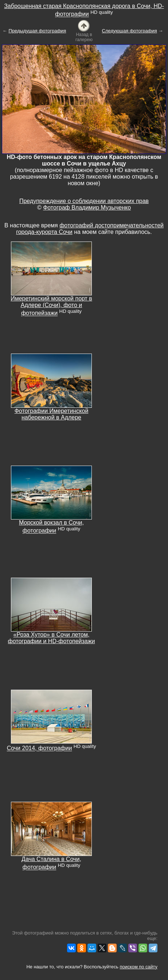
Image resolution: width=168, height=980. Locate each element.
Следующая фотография (130, 31)
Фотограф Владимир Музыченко (87, 208)
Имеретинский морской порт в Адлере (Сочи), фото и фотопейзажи (51, 306)
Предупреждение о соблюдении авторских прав (84, 201)
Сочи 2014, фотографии (40, 748)
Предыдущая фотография (37, 31)
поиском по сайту (139, 967)
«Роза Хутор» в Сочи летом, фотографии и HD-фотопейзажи (52, 638)
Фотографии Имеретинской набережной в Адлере (52, 414)
